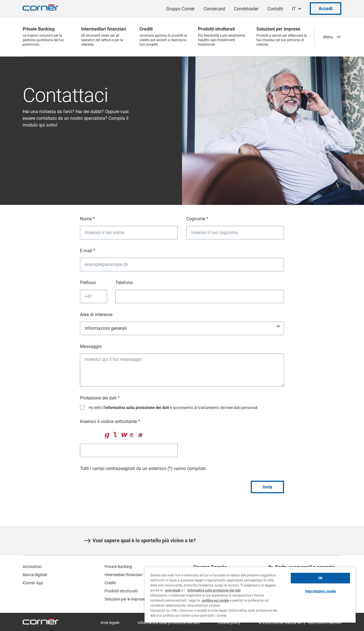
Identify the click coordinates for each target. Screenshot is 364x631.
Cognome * (197, 219)
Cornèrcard (214, 9)
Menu (328, 37)
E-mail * (88, 251)
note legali (173, 590)
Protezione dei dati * (100, 398)
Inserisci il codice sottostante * (110, 421)
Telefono (124, 283)
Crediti (110, 583)
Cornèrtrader (246, 9)
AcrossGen (32, 567)
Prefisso (88, 283)
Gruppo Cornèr (180, 9)
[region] (250, 595)
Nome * (87, 219)
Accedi (326, 9)
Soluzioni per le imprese (125, 599)
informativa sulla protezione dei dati (137, 408)
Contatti (275, 9)
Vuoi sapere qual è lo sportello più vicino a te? (140, 541)
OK (320, 578)
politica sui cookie (216, 600)
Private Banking (118, 567)
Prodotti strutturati (121, 591)
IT (294, 9)
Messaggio (91, 346)
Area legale (110, 623)
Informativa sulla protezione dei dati (169, 623)
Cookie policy (229, 623)
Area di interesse (96, 315)
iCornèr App (33, 583)
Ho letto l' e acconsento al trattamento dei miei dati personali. (173, 408)
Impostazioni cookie (320, 591)
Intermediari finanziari (124, 575)
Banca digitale (35, 575)
